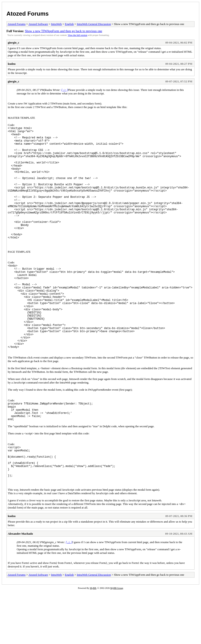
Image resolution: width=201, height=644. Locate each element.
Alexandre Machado (20, 587)
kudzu (12, 64)
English (69, 24)
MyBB (93, 641)
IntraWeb (56, 24)
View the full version (77, 35)
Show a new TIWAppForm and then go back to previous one (64, 31)
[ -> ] (65, 90)
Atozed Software (38, 24)
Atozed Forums (28, 14)
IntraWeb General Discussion (94, 24)
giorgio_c (13, 43)
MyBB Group (117, 641)
